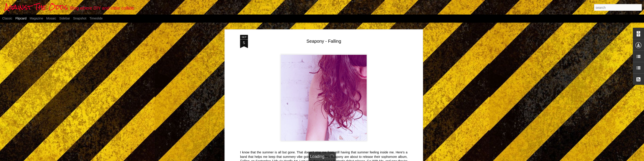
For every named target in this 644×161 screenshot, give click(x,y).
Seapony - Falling (324, 41)
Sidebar (65, 18)
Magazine (36, 18)
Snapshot (80, 18)
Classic (7, 18)
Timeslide (96, 18)
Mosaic (51, 18)
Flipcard (21, 18)
